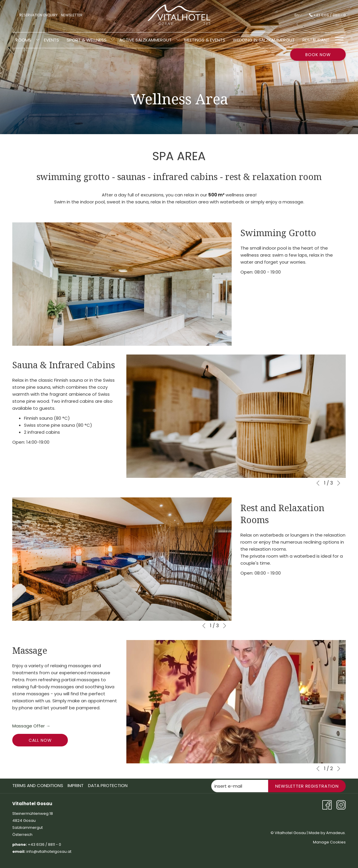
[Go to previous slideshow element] (318, 483)
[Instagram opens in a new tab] (341, 804)
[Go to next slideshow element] (339, 483)
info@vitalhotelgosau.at (49, 851)
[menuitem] (65, 40)
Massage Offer (31, 726)
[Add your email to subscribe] (240, 786)
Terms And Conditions (38, 785)
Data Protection (108, 785)
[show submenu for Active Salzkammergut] (97, 40)
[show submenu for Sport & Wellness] (32, 40)
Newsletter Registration (307, 786)
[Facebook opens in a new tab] (327, 804)
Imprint (76, 785)
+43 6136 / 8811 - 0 (327, 15)
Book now (318, 55)
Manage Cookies (329, 842)
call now (40, 740)
